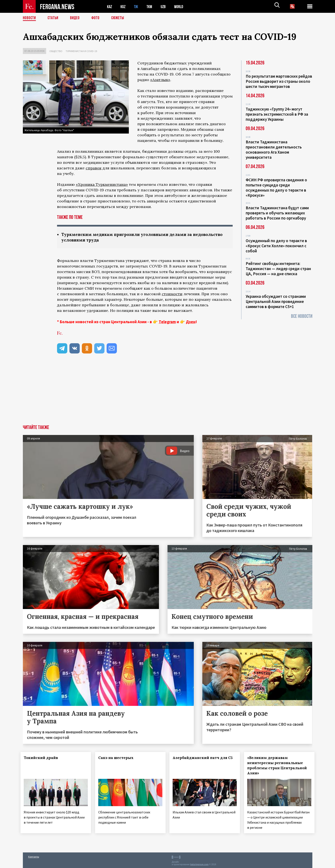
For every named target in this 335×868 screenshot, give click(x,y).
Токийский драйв (43, 758)
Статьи (54, 18)
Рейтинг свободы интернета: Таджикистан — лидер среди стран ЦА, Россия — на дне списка (278, 269)
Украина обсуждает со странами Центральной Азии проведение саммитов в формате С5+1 (276, 301)
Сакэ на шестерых (118, 758)
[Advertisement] (167, 393)
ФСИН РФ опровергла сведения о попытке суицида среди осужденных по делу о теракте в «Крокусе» (276, 188)
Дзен (191, 322)
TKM (152, 7)
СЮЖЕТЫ (120, 18)
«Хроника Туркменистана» (102, 184)
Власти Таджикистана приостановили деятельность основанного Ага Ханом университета (274, 150)
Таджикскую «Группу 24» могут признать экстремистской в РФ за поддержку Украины (277, 114)
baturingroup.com (199, 863)
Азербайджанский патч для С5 (198, 761)
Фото (97, 18)
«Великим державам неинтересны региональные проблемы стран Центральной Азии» (277, 766)
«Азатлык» (160, 80)
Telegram (167, 322)
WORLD (182, 7)
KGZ (124, 7)
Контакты (34, 856)
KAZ (110, 7)
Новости (30, 18)
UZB (166, 7)
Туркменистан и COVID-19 (81, 51)
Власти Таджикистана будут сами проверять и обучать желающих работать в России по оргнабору (277, 213)
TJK (138, 7)
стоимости (172, 294)
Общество (56, 51)
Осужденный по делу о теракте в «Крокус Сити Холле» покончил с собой (276, 246)
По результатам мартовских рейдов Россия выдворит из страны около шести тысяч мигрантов (279, 81)
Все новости (302, 316)
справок (94, 168)
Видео (76, 18)
